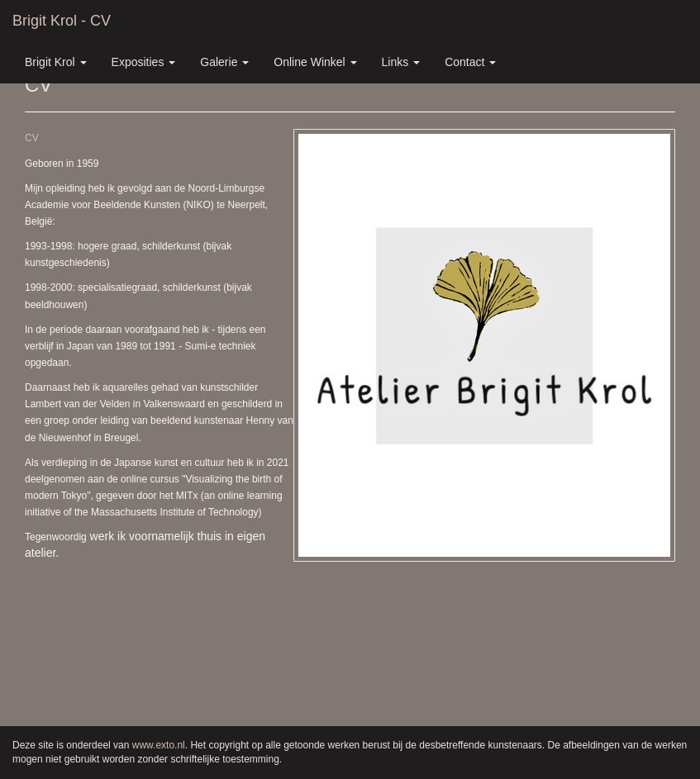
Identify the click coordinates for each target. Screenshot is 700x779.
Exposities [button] (144, 62)
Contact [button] (470, 62)
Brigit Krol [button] (56, 62)
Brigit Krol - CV (62, 21)
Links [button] (401, 62)
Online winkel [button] (315, 62)
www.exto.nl (159, 745)
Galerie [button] (224, 62)
